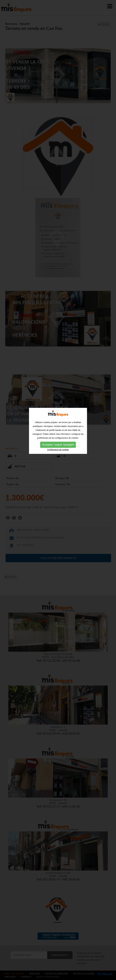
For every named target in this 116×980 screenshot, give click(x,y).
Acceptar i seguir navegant (58, 431)
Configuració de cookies (58, 436)
